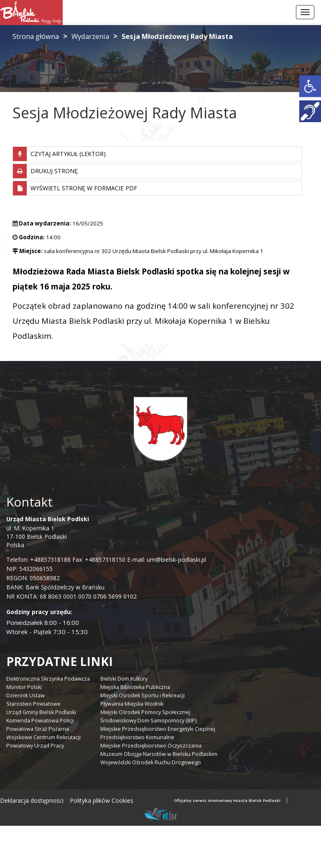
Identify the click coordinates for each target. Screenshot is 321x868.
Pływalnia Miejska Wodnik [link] (132, 704)
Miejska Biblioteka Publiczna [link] (135, 687)
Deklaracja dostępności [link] (32, 800)
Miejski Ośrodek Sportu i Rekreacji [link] (143, 695)
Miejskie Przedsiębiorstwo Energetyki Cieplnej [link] (158, 729)
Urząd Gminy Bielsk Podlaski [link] (41, 712)
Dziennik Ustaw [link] (25, 695)
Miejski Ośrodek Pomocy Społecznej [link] (145, 712)
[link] (310, 86)
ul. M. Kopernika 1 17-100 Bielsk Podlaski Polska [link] (48, 532)
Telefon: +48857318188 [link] (38, 559)
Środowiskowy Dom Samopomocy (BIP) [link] (148, 721)
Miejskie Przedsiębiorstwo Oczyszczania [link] (151, 746)
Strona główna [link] (36, 36)
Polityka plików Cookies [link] (102, 800)
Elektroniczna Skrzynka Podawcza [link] (48, 679)
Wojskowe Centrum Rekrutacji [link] (43, 737)
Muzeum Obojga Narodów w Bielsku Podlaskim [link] (159, 754)
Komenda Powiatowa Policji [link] (40, 721)
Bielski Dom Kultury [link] (124, 679)
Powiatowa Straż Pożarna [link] (38, 729)
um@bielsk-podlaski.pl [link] (176, 559)
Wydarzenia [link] (90, 36)
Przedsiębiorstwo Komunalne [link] (137, 737)
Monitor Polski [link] (24, 687)
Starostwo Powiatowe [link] (33, 704)
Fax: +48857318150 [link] (99, 559)
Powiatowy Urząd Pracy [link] (35, 746)
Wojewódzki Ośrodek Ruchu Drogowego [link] (151, 762)
